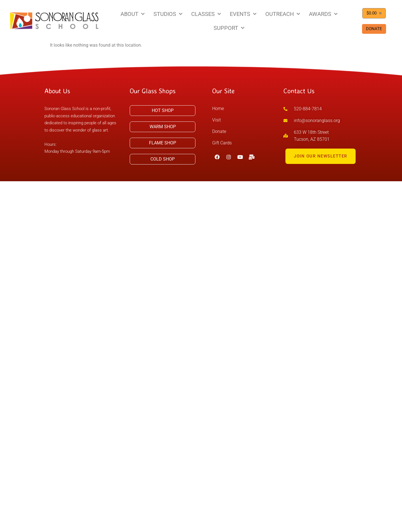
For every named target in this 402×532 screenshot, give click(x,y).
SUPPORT (229, 28)
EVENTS (243, 14)
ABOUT (133, 14)
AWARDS (323, 14)
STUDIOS (168, 14)
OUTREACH (283, 14)
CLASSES (206, 14)
